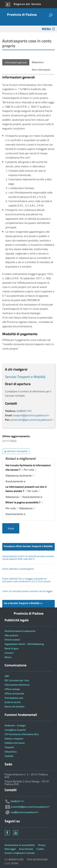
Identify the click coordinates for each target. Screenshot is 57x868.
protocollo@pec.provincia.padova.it (32, 420)
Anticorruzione (12, 640)
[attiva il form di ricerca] (50, 15)
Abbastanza (12, 497)
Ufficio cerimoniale (14, 693)
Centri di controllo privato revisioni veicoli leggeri (28, 591)
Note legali (10, 849)
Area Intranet (26, 849)
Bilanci (8, 657)
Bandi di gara (11, 648)
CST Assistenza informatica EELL (22, 734)
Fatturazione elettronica (17, 685)
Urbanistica (11, 752)
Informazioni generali (16, 62)
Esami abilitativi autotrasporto (18, 569)
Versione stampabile (16, 451)
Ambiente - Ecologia (15, 725)
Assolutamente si (15, 481)
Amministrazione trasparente (20, 631)
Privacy (42, 845)
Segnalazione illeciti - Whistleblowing (24, 644)
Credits (40, 849)
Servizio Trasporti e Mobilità (25, 377)
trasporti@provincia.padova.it (31, 415)
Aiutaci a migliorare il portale (20, 853)
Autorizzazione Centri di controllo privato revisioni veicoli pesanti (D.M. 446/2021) (28, 558)
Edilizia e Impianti (14, 739)
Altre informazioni (41, 70)
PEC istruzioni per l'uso (17, 680)
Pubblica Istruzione (15, 743)
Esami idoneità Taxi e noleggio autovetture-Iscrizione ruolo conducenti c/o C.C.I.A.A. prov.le (26, 580)
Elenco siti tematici (15, 706)
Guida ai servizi (13, 702)
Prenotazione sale (14, 698)
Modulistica (38, 62)
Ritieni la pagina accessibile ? (23, 502)
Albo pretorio (11, 635)
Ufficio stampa (12, 689)
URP (7, 676)
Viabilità (9, 756)
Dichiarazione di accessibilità (20, 845)
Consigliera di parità (15, 730)
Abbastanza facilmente (19, 476)
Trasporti (9, 747)
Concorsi (9, 653)
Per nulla (29, 470)
